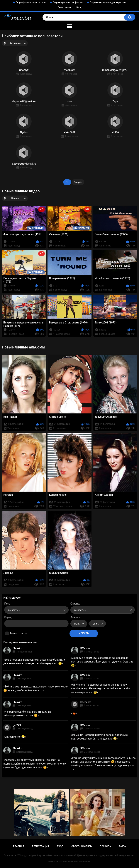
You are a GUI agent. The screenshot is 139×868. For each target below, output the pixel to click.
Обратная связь (82, 846)
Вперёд (78, 182)
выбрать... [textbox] (14, 610)
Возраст (75, 617)
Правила (105, 846)
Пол (7, 604)
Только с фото (18, 633)
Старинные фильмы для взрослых (108, 2)
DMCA (122, 846)
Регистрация (64, 7)
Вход (79, 7)
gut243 (17, 725)
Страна (75, 604)
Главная (19, 846)
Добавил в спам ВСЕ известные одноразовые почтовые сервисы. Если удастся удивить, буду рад (102, 662)
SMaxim (17, 648)
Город (8, 617)
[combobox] (36, 610)
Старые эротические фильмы (68, 2)
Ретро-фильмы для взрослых (31, 2)
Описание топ (15, 737)
